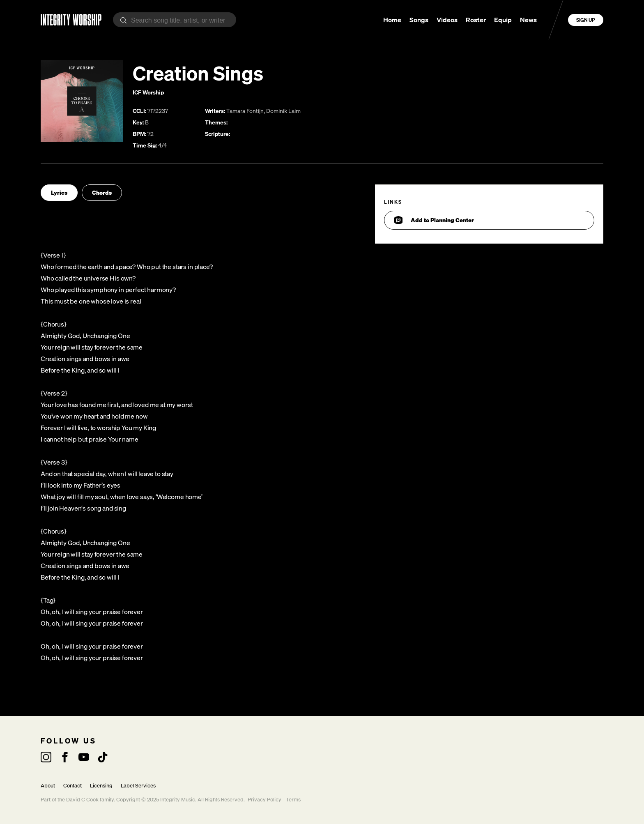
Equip (503, 20)
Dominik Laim (283, 111)
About (48, 786)
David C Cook (82, 800)
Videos (447, 20)
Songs (419, 20)
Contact (72, 786)
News (528, 20)
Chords (102, 192)
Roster (476, 20)
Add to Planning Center (434, 220)
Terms (293, 800)
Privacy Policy (264, 800)
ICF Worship (148, 92)
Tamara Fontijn (245, 111)
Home (392, 20)
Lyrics (59, 192)
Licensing (101, 786)
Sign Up (586, 20)
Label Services (138, 786)
